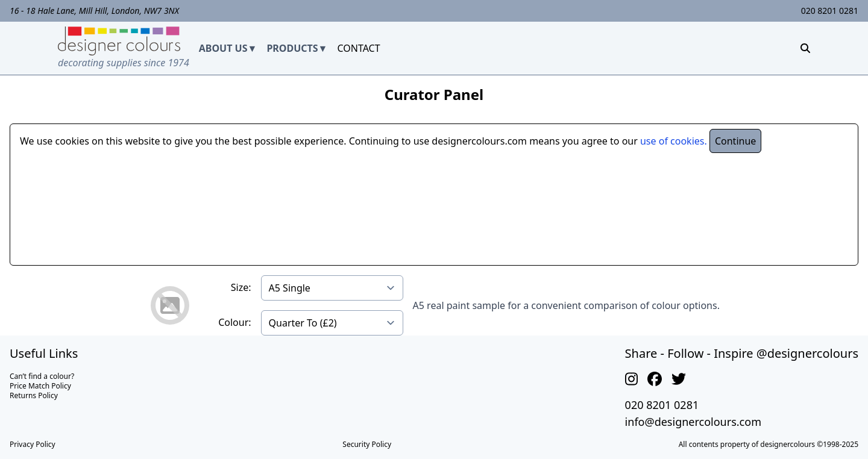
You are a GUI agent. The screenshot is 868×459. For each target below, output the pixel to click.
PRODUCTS (292, 48)
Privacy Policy (33, 444)
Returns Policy (34, 395)
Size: (241, 287)
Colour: (234, 322)
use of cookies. (674, 141)
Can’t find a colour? (42, 376)
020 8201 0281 (830, 11)
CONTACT (358, 48)
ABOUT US (223, 48)
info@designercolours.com (693, 422)
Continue (735, 141)
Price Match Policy (40, 386)
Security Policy (367, 444)
